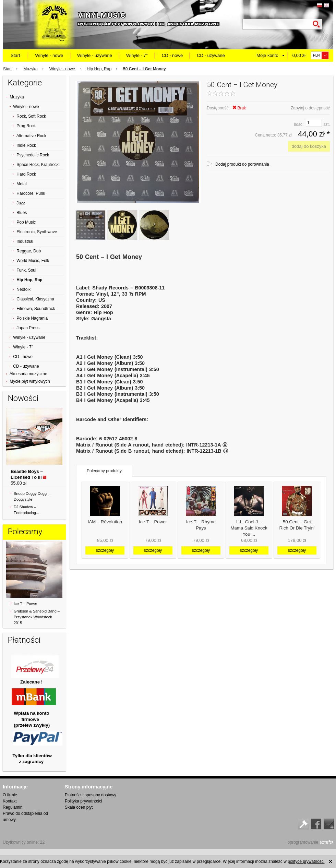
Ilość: (299, 124)
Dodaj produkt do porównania (242, 164)
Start (15, 55)
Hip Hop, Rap (99, 69)
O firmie (10, 795)
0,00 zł (299, 55)
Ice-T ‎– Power (25, 604)
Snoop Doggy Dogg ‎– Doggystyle (32, 496)
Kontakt (10, 801)
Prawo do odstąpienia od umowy (25, 817)
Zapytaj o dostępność (310, 108)
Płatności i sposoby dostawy (91, 795)
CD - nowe (172, 55)
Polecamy (25, 532)
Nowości (23, 398)
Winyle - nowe (49, 55)
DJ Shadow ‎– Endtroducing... (26, 510)
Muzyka (30, 69)
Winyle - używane (95, 55)
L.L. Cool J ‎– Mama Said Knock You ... (249, 528)
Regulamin (13, 807)
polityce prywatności (306, 861)
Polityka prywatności (83, 801)
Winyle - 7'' (137, 55)
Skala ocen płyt (79, 807)
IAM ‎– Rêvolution (105, 522)
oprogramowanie (303, 842)
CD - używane (211, 55)
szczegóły (105, 550)
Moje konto (267, 55)
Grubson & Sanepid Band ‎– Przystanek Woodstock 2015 (37, 617)
